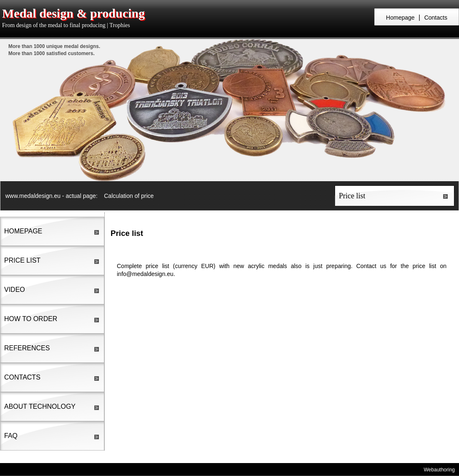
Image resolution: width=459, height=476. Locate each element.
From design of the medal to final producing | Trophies (66, 25)
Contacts (436, 18)
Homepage (400, 18)
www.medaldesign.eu (33, 196)
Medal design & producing (73, 13)
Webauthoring (440, 470)
